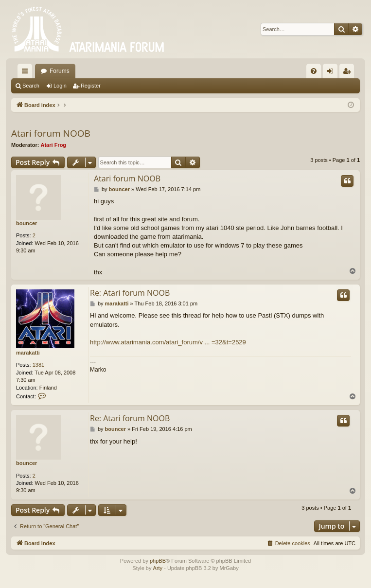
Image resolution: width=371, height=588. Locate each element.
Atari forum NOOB (51, 133)
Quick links (27, 73)
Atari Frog (54, 145)
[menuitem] (314, 71)
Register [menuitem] (349, 73)
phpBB (158, 561)
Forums (60, 71)
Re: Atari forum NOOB (130, 293)
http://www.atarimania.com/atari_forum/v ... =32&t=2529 (168, 342)
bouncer (26, 223)
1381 (38, 365)
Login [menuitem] (332, 73)
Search (31, 86)
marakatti (28, 353)
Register (91, 86)
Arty (158, 568)
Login (60, 86)
